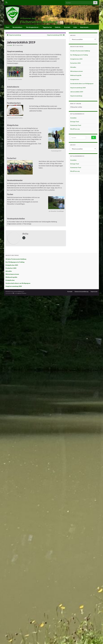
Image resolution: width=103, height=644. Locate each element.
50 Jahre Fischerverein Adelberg (80, 51)
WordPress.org (75, 129)
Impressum (85, 27)
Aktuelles (73, 67)
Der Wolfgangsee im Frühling (79, 55)
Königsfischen (75, 79)
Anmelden (73, 118)
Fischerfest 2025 (75, 63)
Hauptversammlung (15, 35)
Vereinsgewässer (33, 27)
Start (7, 27)
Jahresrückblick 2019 (77, 92)
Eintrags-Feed (75, 122)
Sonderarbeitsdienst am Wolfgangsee (82, 84)
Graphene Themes (21, 293)
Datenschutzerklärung (82, 291)
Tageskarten (47, 27)
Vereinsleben (18, 27)
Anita (11, 45)
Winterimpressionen (77, 71)
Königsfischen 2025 (76, 59)
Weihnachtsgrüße (76, 75)
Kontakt (67, 27)
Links (75, 27)
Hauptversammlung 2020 (55, 35)
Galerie (58, 27)
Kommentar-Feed (76, 125)
